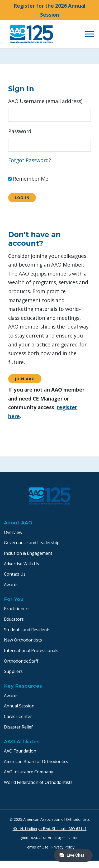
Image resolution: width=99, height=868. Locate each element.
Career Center (18, 716)
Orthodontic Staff (21, 661)
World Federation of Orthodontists (38, 782)
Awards (11, 585)
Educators (14, 619)
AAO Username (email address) (45, 101)
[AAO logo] (31, 34)
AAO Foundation (20, 751)
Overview (13, 532)
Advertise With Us (22, 564)
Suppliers (13, 671)
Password (20, 131)
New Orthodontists (23, 640)
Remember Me (28, 179)
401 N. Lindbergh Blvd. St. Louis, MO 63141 (50, 829)
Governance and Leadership (32, 543)
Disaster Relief (18, 727)
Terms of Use (37, 847)
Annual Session (19, 706)
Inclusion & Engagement (28, 553)
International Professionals (31, 650)
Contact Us (15, 574)
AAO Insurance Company (29, 772)
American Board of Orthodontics (36, 761)
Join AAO (25, 379)
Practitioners (17, 609)
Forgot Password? (30, 160)
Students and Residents (27, 630)
